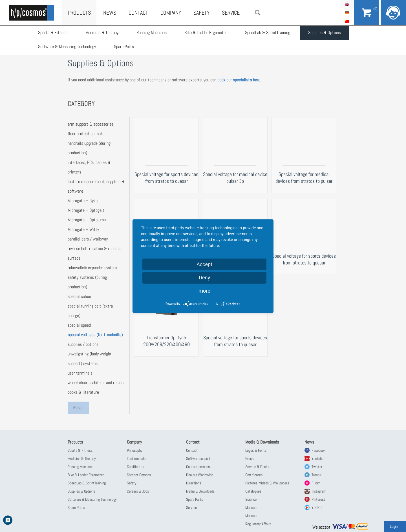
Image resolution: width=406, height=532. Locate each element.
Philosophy (135, 450)
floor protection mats (86, 134)
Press (249, 458)
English (347, 4)
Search (258, 13)
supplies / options (83, 344)
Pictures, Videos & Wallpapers (267, 483)
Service (231, 13)
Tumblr (316, 475)
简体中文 (347, 21)
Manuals (251, 507)
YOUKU (316, 507)
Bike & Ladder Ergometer (206, 33)
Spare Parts (124, 47)
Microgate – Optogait (86, 210)
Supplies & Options (325, 33)
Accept (204, 264)
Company (171, 13)
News (110, 13)
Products (79, 13)
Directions (194, 483)
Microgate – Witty (83, 229)
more (204, 291)
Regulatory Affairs (258, 524)
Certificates (135, 467)
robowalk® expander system (92, 268)
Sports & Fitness (53, 33)
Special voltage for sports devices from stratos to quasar (166, 178)
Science (251, 499)
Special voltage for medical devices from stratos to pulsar (304, 178)
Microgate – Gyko (83, 201)
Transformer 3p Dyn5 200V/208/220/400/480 (166, 341)
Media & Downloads (200, 491)
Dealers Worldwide (200, 475)
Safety (201, 13)
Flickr (316, 483)
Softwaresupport (198, 458)
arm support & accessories (91, 124)
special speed (79, 325)
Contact (138, 13)
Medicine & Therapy (102, 33)
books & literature (83, 392)
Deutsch (347, 13)
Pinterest (318, 499)
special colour (80, 296)
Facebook (318, 450)
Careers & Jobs (138, 491)
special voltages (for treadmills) (95, 335)
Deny (204, 278)
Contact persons (198, 467)
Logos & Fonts (256, 450)
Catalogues (253, 491)
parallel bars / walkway (88, 239)
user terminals (80, 373)
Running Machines (152, 33)
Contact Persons (139, 475)
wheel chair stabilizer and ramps (96, 383)
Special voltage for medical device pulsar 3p (235, 178)
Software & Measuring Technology (67, 47)
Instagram (319, 491)
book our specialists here (239, 80)
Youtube (317, 458)
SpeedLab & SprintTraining (268, 33)
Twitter (317, 467)
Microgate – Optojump (87, 220)
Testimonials (136, 458)
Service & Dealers (258, 467)
